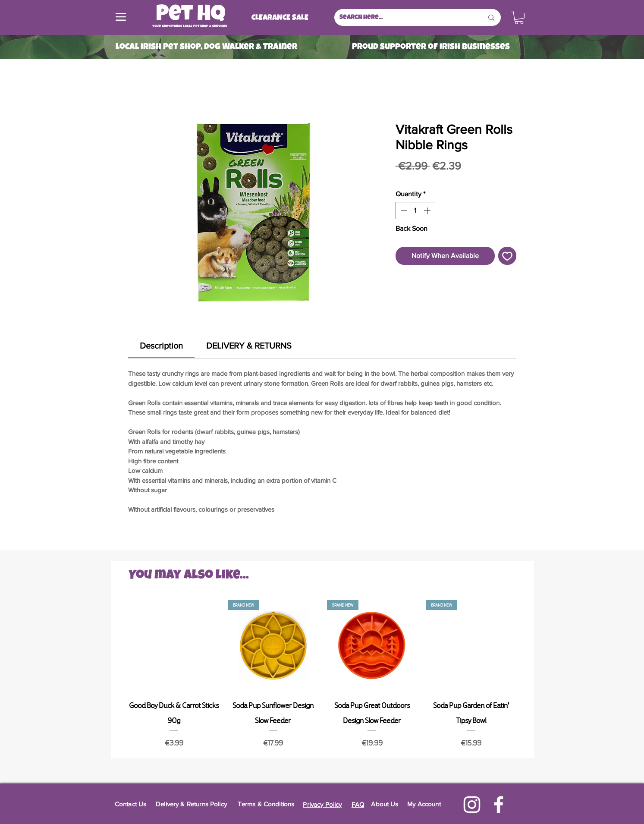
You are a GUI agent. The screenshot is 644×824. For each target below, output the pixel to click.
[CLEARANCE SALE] (280, 18)
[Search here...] (405, 17)
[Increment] (428, 211)
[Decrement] (403, 211)
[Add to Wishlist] (507, 256)
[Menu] (121, 17)
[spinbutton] (415, 211)
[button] (519, 17)
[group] (323, 675)
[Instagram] (472, 805)
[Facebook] (499, 805)
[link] (161, 346)
